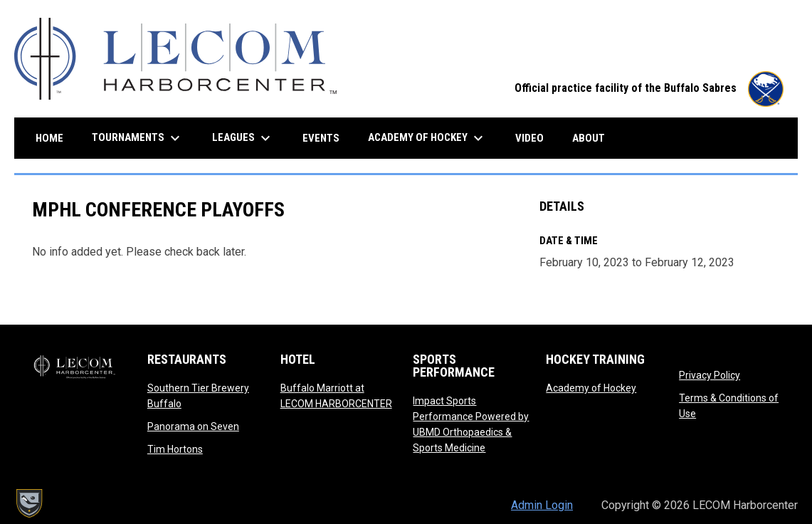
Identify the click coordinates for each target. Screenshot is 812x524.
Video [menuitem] (535, 138)
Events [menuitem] (321, 138)
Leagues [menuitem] (243, 138)
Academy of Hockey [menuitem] (427, 138)
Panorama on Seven (193, 426)
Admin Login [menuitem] (542, 505)
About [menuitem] (589, 138)
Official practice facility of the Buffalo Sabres (649, 88)
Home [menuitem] (49, 138)
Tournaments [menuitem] (138, 138)
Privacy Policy (710, 375)
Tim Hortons (175, 449)
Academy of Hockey (591, 388)
